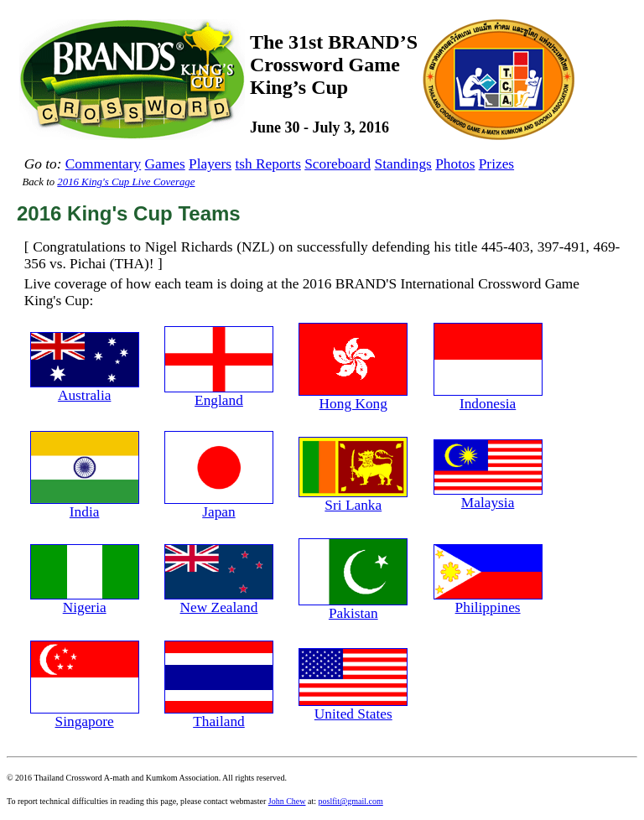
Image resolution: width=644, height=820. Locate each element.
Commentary (103, 164)
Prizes (496, 164)
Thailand (219, 715)
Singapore (85, 715)
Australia (85, 389)
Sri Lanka (353, 499)
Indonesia (488, 397)
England (219, 394)
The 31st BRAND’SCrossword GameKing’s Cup (334, 65)
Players (210, 164)
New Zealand (219, 601)
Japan (219, 506)
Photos (455, 164)
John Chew (287, 801)
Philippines (488, 601)
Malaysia (488, 496)
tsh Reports (267, 164)
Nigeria (85, 601)
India (85, 506)
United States (353, 708)
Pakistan (353, 607)
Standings (403, 164)
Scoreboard (338, 164)
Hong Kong (353, 397)
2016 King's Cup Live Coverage (126, 182)
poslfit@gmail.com (351, 801)
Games (165, 164)
